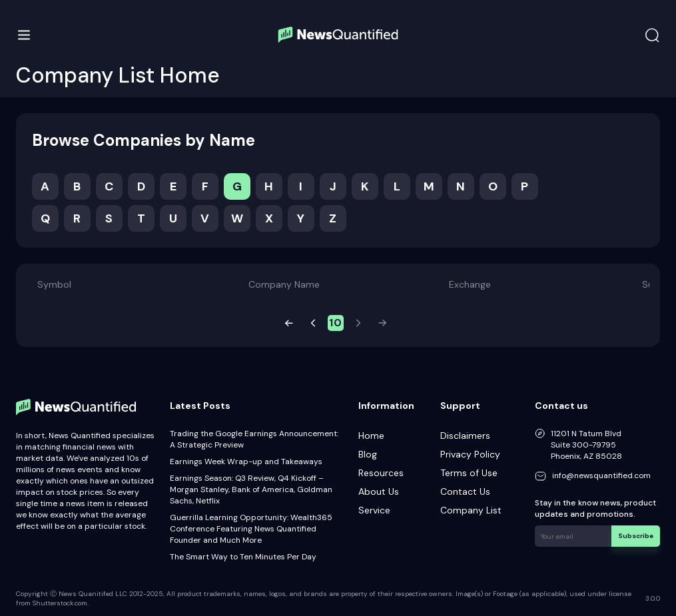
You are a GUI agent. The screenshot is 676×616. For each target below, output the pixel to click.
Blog (368, 454)
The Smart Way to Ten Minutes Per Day (243, 557)
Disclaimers (465, 436)
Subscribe (636, 536)
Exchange (470, 284)
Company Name (284, 284)
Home (371, 436)
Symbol (54, 284)
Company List (471, 510)
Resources (381, 473)
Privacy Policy (470, 454)
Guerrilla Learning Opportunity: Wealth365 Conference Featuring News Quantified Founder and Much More (251, 529)
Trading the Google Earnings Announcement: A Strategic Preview (254, 439)
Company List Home (118, 75)
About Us (379, 491)
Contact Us (465, 491)
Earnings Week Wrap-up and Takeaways (246, 462)
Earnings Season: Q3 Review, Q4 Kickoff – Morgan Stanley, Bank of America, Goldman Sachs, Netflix (251, 489)
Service (374, 510)
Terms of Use (469, 473)
